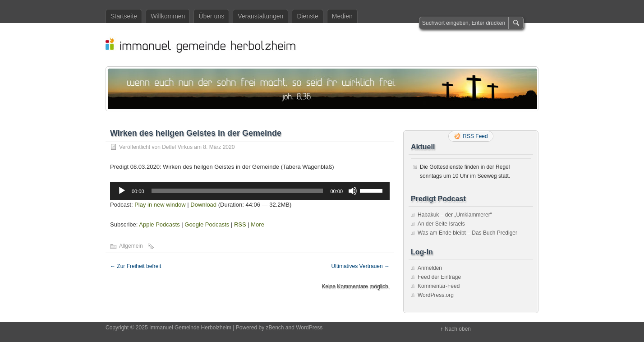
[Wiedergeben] (122, 191)
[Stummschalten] (353, 191)
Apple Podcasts (159, 224)
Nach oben (458, 329)
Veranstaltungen (260, 16)
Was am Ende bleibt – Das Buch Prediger (467, 233)
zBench (275, 328)
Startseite (124, 16)
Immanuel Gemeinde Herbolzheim (327, 45)
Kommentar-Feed (439, 286)
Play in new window (160, 205)
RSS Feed (475, 136)
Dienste (307, 16)
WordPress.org (436, 295)
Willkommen (168, 16)
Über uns (211, 16)
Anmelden (430, 268)
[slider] (237, 191)
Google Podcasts (207, 224)
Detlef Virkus (177, 147)
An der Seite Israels (441, 224)
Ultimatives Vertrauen (361, 266)
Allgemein (131, 246)
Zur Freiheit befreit (136, 266)
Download (203, 205)
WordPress (309, 328)
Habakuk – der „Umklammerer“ (455, 215)
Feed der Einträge (439, 277)
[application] (250, 191)
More (258, 224)
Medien (342, 16)
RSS (240, 224)
